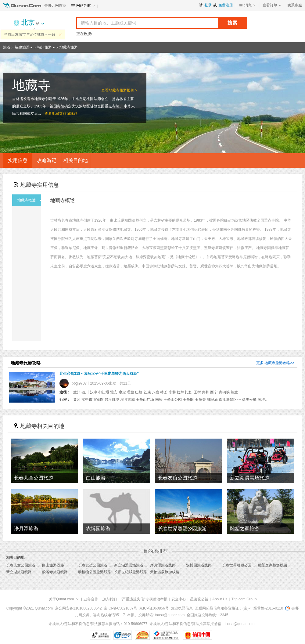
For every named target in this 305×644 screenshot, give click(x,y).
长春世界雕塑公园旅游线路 (244, 565)
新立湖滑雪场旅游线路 (132, 565)
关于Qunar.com (61, 599)
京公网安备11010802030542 (78, 608)
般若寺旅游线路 (55, 572)
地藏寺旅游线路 (65, 114)
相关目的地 (76, 160)
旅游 (7, 47)
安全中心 (179, 599)
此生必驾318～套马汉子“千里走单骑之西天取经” (99, 374)
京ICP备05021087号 (120, 608)
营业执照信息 (182, 608)
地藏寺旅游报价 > (123, 90)
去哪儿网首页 (55, 5)
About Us (220, 599)
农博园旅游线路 (199, 565)
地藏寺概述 (29, 200)
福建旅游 (22, 47)
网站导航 (84, 5)
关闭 (60, 35)
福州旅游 (45, 47)
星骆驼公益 (199, 599)
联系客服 (295, 5)
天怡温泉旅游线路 (165, 572)
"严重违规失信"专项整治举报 (144, 599)
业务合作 (91, 599)
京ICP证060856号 (154, 608)
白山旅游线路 (53, 565)
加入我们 (109, 599)
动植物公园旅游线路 (95, 572)
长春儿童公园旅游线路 (24, 565)
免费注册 (226, 5)
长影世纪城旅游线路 (131, 572)
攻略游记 (47, 160)
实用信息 (18, 160)
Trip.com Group (244, 599)
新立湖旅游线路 (19, 572)
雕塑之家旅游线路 (273, 565)
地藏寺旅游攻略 (277, 363)
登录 (208, 5)
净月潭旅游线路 (163, 565)
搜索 (232, 23)
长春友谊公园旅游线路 (96, 565)
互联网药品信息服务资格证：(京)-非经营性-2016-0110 (239, 608)
